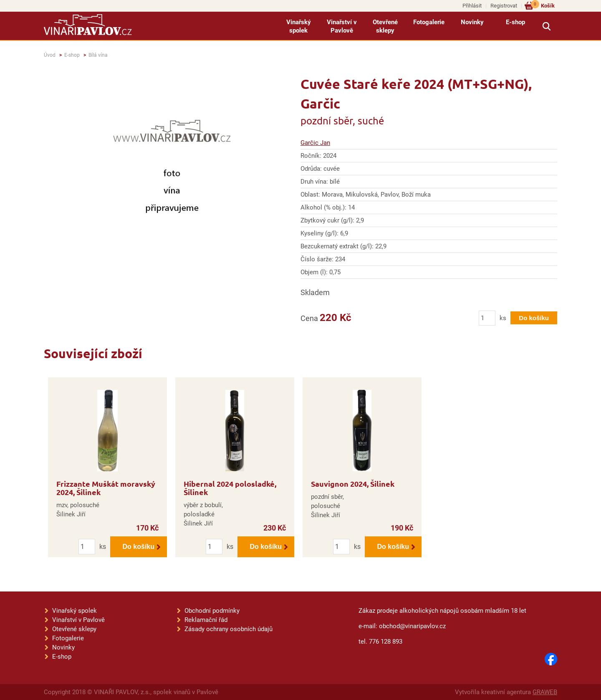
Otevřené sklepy (385, 26)
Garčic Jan (315, 143)
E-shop (515, 22)
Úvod (50, 55)
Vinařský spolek (299, 26)
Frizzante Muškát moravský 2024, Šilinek (106, 488)
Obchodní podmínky (212, 611)
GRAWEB (545, 692)
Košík (543, 5)
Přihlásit (472, 6)
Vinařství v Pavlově (342, 26)
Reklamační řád (206, 620)
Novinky (472, 22)
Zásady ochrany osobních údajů (229, 629)
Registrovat (504, 6)
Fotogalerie (429, 22)
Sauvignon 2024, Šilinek (353, 484)
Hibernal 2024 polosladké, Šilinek (230, 488)
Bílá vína (98, 55)
